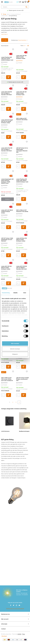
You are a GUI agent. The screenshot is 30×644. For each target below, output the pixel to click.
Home (9, 14)
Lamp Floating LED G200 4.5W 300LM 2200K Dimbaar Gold (22, 180)
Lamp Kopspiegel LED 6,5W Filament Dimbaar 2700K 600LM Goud (7, 181)
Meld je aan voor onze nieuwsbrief (15, 608)
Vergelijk (4, 64)
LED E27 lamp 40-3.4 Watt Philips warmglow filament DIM (22, 150)
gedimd (19, 470)
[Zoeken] (15, 7)
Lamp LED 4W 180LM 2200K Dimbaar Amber (7, 211)
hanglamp (13, 446)
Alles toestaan (15, 343)
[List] (28, 46)
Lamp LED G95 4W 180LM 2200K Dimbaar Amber (21, 57)
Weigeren (15, 354)
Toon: (22, 46)
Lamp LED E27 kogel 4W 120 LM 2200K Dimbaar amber (7, 121)
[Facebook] (11, 605)
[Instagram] (16, 605)
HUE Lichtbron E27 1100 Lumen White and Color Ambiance (7, 379)
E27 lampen (13, 452)
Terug (4, 14)
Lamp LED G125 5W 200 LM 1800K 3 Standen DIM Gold (22, 268)
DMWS (19, 634)
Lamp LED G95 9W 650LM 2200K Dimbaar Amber (6, 268)
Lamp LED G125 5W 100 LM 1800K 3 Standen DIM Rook (7, 93)
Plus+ (24, 634)
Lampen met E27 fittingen (8, 442)
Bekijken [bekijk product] (8, 199)
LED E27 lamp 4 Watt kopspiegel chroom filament (7, 240)
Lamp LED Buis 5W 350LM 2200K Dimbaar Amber (22, 240)
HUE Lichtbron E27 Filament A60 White (22, 119)
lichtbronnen (5, 444)
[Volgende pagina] (19, 402)
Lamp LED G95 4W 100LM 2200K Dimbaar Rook (21, 93)
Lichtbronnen (5, 16)
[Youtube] (19, 605)
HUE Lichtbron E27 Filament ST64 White (22, 211)
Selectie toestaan (15, 349)
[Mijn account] (23, 2)
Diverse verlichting (16, 14)
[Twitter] (14, 605)
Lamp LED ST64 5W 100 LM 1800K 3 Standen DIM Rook (7, 149)
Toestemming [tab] (6, 293)
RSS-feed (4, 636)
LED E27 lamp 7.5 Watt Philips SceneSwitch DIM (22, 379)
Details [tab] (15, 293)
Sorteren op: (15, 40)
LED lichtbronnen (16, 476)
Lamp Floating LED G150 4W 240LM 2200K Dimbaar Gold (7, 59)
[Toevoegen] (9, 77)
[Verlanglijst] (25, 2)
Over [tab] (25, 293)
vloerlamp (4, 446)
